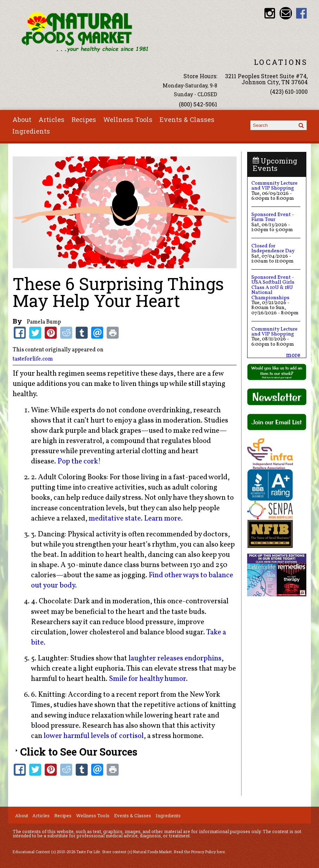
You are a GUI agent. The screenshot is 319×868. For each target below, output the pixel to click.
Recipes (84, 119)
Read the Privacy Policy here (199, 852)
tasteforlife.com (33, 359)
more (293, 355)
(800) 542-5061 (198, 104)
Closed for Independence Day (273, 248)
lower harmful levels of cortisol (94, 736)
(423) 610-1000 (289, 91)
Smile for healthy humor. (148, 679)
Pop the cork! (79, 461)
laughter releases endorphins (175, 658)
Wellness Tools (128, 119)
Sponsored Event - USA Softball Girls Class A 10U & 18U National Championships (273, 288)
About (22, 119)
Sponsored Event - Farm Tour (273, 217)
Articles (51, 119)
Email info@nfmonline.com (286, 13)
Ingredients (31, 131)
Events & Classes (187, 119)
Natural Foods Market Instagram (270, 13)
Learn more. (163, 519)
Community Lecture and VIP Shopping (274, 186)
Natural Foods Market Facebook (302, 13)
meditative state (115, 519)
